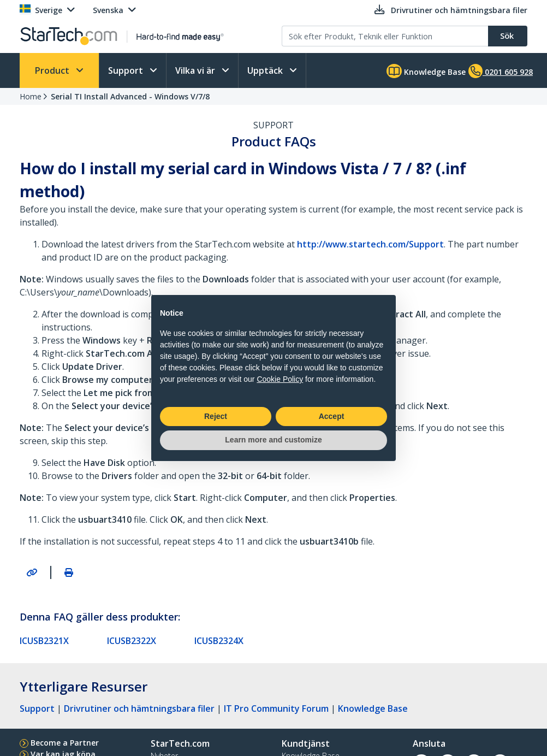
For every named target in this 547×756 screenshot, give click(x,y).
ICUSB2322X (132, 641)
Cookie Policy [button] (280, 379)
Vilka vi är (196, 70)
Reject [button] (216, 416)
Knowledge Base (426, 71)
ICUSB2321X (44, 641)
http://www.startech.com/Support (370, 244)
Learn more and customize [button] (273, 440)
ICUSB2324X (219, 641)
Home (31, 96)
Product (53, 70)
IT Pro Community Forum (276, 708)
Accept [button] (332, 416)
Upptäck (266, 70)
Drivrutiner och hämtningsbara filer (139, 708)
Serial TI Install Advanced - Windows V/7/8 (130, 96)
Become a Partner (65, 743)
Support (127, 70)
